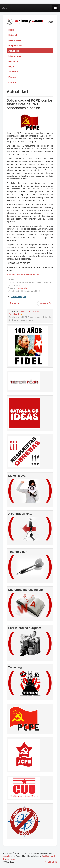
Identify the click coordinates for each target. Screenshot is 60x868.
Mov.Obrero (14, 61)
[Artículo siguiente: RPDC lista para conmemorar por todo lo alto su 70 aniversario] (45, 303)
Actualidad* (24, 288)
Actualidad (14, 51)
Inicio (11, 30)
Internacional (15, 56)
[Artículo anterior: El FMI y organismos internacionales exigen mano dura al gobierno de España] (14, 303)
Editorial (13, 35)
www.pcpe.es (13, 275)
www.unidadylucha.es (29, 275)
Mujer (11, 67)
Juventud (13, 72)
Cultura (12, 82)
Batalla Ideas (15, 40)
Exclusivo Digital (18, 297)
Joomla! (7, 856)
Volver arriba (51, 862)
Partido (12, 77)
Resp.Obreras (15, 46)
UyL (4, 8)
